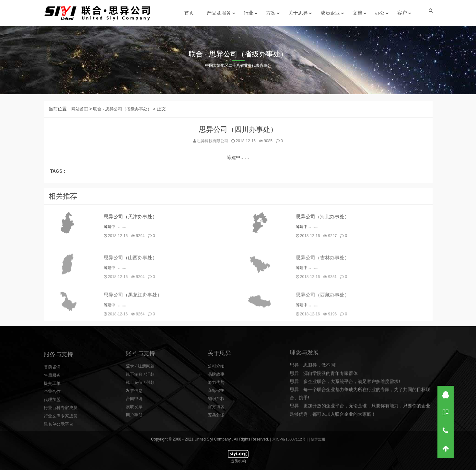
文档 (357, 13)
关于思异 (298, 13)
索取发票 (135, 447)
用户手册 (135, 456)
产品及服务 (219, 13)
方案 (271, 13)
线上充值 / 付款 (141, 423)
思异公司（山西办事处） (132, 282)
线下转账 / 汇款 (141, 415)
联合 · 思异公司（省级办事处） (126, 112)
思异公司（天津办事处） (132, 223)
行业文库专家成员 (62, 461)
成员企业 (330, 13)
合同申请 (135, 439)
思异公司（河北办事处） (324, 223)
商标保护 (217, 431)
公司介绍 (217, 407)
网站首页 (80, 112)
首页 (189, 13)
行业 (248, 13)
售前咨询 (53, 412)
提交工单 (53, 429)
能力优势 (217, 423)
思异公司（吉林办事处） (324, 282)
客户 (402, 13)
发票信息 (135, 431)
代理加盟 (53, 445)
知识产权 (217, 439)
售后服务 (53, 420)
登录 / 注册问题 (141, 407)
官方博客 (217, 447)
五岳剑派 (217, 456)
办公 (379, 13)
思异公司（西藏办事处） (324, 319)
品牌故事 (217, 415)
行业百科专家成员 (62, 453)
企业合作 (53, 437)
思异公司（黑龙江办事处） (135, 319)
